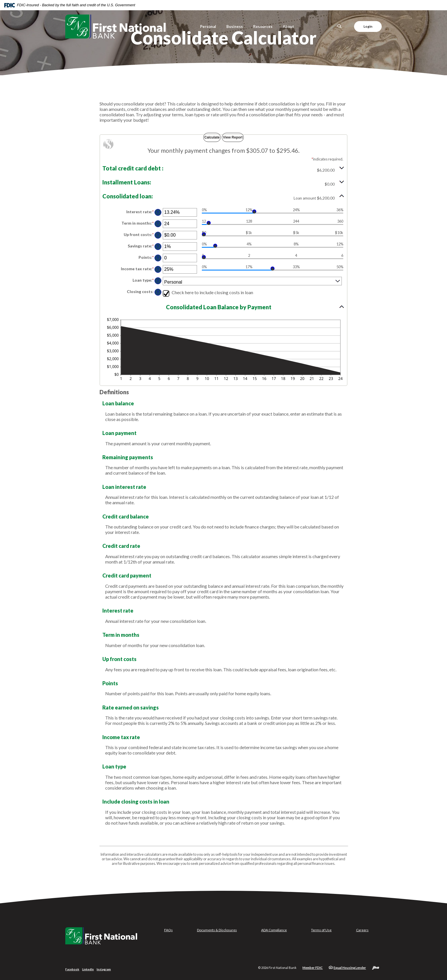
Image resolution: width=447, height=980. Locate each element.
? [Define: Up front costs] (158, 235)
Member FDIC (313, 968)
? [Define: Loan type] (158, 281)
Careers (362, 930)
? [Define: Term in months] (158, 224)
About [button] (288, 27)
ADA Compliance (274, 930)
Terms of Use (321, 930)
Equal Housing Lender (350, 968)
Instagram (104, 969)
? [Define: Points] (158, 258)
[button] (223, 168)
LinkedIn (88, 969)
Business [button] (235, 27)
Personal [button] (208, 27)
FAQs (168, 930)
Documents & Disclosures (217, 930)
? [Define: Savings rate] (158, 247)
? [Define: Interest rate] (158, 213)
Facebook (72, 969)
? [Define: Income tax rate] (158, 270)
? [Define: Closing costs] (158, 292)
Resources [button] (263, 27)
